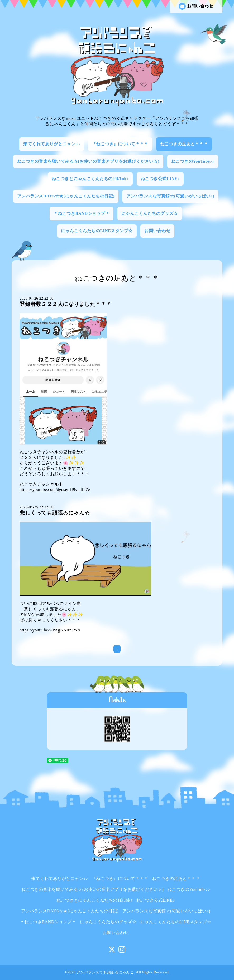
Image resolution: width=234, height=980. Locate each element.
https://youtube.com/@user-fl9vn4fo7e (55, 489)
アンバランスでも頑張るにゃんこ (105, 972)
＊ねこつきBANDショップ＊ (82, 213)
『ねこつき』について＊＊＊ (120, 144)
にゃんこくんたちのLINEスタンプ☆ (97, 231)
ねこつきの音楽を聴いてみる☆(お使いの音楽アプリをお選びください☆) (88, 161)
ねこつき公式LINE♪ (160, 179)
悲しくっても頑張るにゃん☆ (55, 513)
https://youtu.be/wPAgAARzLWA (50, 630)
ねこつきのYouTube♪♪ (193, 161)
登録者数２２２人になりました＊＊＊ (66, 304)
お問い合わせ (196, 6)
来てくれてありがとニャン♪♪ (52, 144)
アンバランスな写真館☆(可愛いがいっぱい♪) (170, 196)
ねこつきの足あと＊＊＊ (184, 144)
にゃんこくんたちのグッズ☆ (150, 213)
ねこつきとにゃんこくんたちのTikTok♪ (90, 179)
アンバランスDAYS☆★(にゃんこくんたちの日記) (66, 196)
